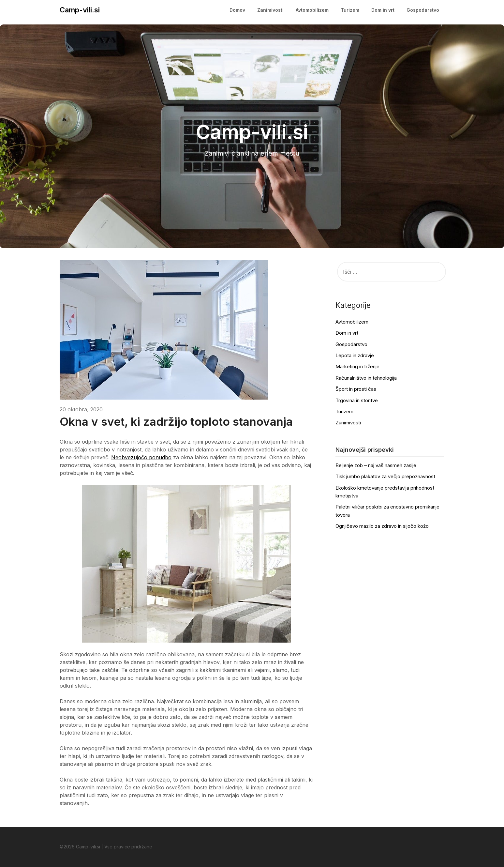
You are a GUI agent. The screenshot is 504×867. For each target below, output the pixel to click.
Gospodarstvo (423, 10)
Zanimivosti (270, 10)
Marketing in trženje (357, 366)
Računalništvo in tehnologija (366, 378)
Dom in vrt (383, 10)
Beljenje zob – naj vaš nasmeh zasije (376, 465)
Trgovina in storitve (357, 400)
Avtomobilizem (312, 10)
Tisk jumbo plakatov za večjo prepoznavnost (385, 476)
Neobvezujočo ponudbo (141, 457)
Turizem (350, 10)
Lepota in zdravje (355, 355)
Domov (237, 10)
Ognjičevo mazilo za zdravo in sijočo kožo (382, 526)
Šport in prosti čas (356, 389)
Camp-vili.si (80, 10)
